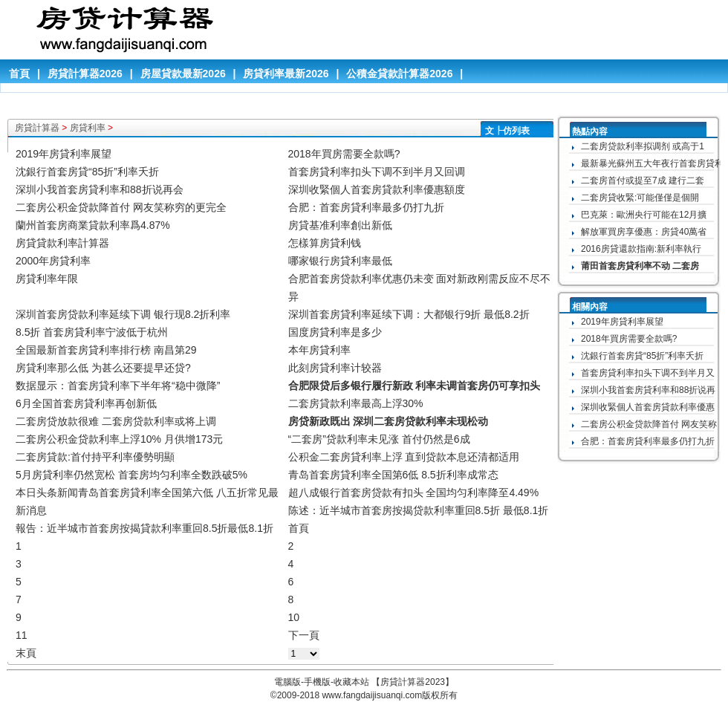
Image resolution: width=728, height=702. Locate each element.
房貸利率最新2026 (286, 74)
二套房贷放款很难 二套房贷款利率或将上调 (116, 421)
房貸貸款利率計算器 (62, 243)
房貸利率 (88, 128)
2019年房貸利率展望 (64, 154)
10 (294, 617)
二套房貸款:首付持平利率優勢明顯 (95, 457)
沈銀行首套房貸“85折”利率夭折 (87, 172)
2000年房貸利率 (53, 261)
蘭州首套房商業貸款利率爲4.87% (93, 225)
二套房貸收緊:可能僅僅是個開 (640, 198)
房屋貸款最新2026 (183, 74)
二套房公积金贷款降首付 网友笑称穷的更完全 (121, 207)
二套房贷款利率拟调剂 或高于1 (643, 146)
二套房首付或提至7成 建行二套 (643, 181)
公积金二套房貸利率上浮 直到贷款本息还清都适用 (404, 457)
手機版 (317, 682)
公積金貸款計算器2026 (399, 74)
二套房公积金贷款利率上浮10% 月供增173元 (119, 439)
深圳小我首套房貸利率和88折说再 (648, 390)
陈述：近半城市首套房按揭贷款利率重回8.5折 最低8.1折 (419, 510)
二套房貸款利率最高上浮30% (356, 403)
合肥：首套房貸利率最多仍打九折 (366, 207)
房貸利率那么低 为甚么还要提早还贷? (103, 368)
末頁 (26, 653)
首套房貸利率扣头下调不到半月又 (648, 373)
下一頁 (304, 635)
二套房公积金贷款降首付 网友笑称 (649, 424)
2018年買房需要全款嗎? (344, 154)
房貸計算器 (37, 128)
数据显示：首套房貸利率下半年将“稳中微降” (118, 386)
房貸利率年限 (47, 279)
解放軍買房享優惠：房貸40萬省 (644, 232)
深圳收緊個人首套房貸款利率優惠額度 (377, 189)
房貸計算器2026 (85, 74)
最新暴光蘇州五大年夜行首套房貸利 (652, 163)
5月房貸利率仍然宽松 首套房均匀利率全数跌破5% (131, 475)
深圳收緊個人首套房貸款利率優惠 (648, 407)
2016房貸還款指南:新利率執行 (641, 249)
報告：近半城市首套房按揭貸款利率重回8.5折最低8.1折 (144, 528)
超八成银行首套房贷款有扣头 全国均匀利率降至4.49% (414, 493)
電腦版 (287, 682)
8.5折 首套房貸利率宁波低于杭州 (92, 332)
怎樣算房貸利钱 (325, 243)
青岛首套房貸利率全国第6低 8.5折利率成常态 (393, 475)
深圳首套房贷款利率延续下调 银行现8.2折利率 (123, 314)
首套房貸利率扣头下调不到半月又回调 (377, 172)
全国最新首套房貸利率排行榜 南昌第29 (106, 350)
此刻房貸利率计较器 (335, 368)
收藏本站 (351, 682)
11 (22, 635)
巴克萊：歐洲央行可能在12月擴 (644, 215)
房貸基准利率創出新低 (340, 225)
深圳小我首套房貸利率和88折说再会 (100, 189)
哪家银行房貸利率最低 (340, 261)
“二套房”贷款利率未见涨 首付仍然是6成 (379, 439)
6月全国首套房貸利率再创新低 (86, 403)
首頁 (19, 74)
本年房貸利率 (319, 350)
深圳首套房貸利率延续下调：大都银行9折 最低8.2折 (409, 314)
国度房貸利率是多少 (335, 332)
